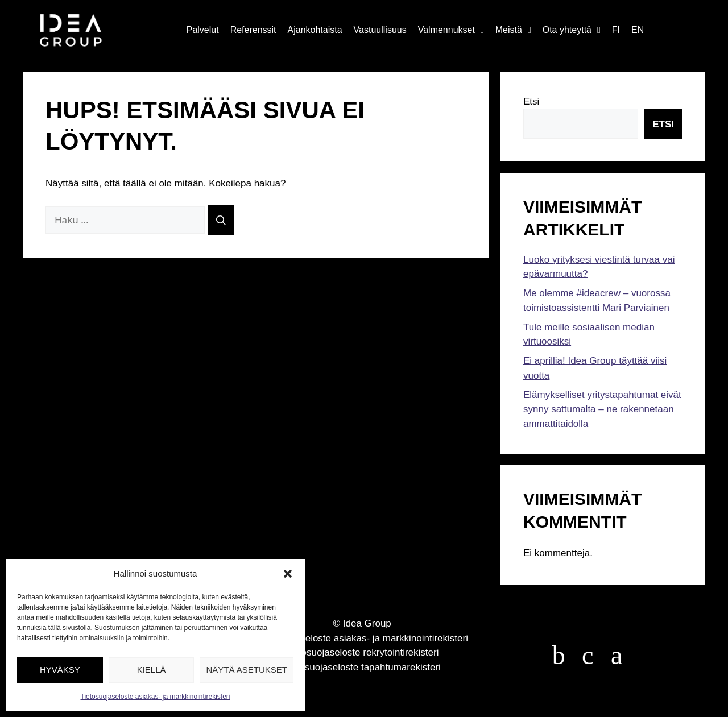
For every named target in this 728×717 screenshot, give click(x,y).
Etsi (531, 101)
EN (638, 30)
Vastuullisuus (380, 30)
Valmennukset (451, 30)
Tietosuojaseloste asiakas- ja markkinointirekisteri (156, 697)
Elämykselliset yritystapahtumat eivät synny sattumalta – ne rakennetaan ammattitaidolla (602, 409)
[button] (288, 574)
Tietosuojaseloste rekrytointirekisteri (362, 652)
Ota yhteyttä (572, 30)
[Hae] (221, 220)
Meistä (513, 30)
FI (616, 30)
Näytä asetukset (247, 670)
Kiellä (152, 670)
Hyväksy (60, 670)
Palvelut (203, 30)
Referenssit (253, 30)
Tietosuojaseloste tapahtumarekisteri (362, 667)
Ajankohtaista (315, 30)
